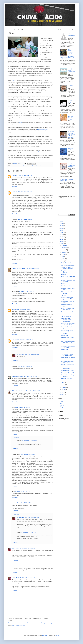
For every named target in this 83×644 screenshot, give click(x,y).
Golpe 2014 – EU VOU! (67, 314)
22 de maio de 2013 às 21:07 (25, 366)
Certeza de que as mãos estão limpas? (67, 309)
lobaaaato (45, 636)
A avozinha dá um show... (68, 352)
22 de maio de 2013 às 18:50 (24, 309)
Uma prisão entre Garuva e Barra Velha (68, 347)
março (63, 385)
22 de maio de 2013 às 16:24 (25, 192)
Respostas (16, 351)
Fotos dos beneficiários (39, 152)
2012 (62, 392)
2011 (62, 394)
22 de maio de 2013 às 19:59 (27, 340)
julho (63, 257)
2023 (62, 226)
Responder (15, 187)
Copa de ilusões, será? (67, 312)
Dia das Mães (65, 335)
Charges (62, 407)
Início (61, 401)
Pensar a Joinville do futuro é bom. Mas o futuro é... (68, 358)
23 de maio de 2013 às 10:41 (23, 566)
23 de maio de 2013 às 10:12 (27, 548)
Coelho (14, 309)
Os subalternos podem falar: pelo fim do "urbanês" (67, 332)
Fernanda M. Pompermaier (25, 166)
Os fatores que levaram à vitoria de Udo (66, 180)
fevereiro (64, 387)
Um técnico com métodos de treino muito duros (68, 368)
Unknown (15, 175)
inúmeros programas (42, 129)
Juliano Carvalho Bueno (19, 391)
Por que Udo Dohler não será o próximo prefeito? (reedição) (71, 135)
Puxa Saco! (64, 274)
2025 (62, 222)
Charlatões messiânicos (71, 149)
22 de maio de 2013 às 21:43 (32, 376)
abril (63, 383)
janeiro (63, 389)
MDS (21, 122)
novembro (64, 248)
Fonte (13, 58)
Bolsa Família (15, 166)
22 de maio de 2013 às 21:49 (33, 391)
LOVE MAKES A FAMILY (19, 269)
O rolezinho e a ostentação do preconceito (71, 165)
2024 (62, 224)
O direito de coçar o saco (68, 371)
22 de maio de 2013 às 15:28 (25, 175)
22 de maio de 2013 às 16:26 (25, 219)
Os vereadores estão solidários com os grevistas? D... (67, 320)
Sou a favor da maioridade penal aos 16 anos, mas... (68, 343)
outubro (64, 250)
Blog (61, 403)
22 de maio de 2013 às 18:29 (27, 291)
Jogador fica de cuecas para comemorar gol (67, 268)
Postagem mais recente (14, 623)
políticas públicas (39, 166)
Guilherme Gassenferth (18, 376)
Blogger (57, 636)
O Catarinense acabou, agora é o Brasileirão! (67, 298)
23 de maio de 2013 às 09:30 (28, 454)
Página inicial (31, 623)
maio (63, 261)
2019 (62, 230)
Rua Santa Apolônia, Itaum (68, 265)
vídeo (12, 80)
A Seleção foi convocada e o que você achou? (68, 324)
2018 (62, 233)
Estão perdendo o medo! (67, 373)
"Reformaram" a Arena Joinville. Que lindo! (67, 355)
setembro (64, 252)
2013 (62, 244)
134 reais (64, 295)
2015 (62, 239)
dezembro (64, 246)
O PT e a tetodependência (71, 35)
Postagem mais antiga (47, 623)
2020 (62, 228)
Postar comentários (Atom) (19, 626)
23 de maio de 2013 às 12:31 (32, 517)
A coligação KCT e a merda (71, 86)
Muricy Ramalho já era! (67, 263)
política (33, 166)
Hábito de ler (65, 350)
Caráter (63, 284)
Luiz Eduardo (16, 340)
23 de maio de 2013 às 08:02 (29, 441)
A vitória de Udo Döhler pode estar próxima (71, 117)
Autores (62, 405)
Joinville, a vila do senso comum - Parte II (67, 362)
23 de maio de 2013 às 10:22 (32, 354)
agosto (63, 254)
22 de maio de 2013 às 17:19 (33, 269)
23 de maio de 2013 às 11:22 (27, 578)
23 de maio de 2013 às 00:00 (23, 407)
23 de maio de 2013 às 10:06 (22, 491)
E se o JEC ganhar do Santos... (67, 379)
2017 (62, 235)
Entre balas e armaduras (67, 365)
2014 (62, 241)
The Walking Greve (66, 316)
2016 (62, 237)
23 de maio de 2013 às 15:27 (28, 533)
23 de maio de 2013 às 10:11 (24, 503)
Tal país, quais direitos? (67, 286)
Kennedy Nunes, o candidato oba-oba (71, 71)
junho (63, 259)
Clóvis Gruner (20, 354)
